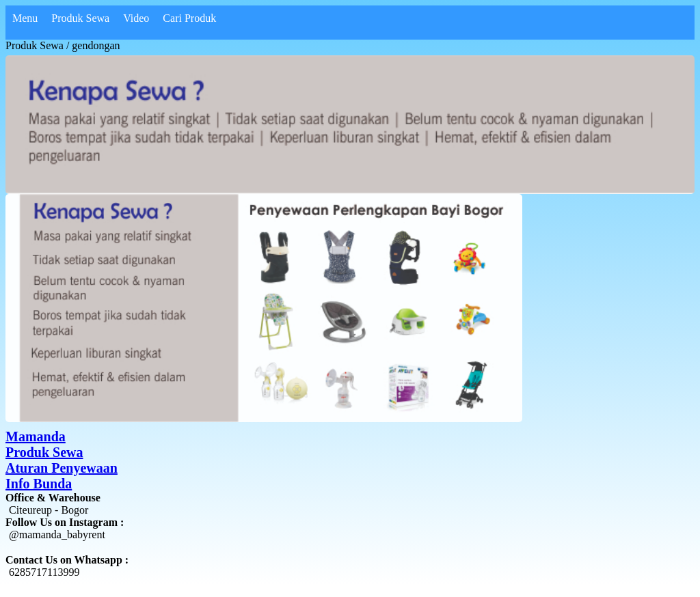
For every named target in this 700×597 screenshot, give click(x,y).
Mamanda (36, 436)
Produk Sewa (44, 452)
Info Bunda (39, 484)
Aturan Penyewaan (62, 468)
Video (136, 18)
